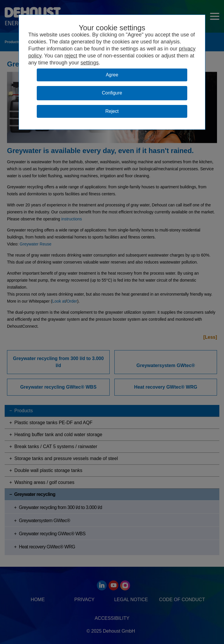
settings (90, 63)
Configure (112, 93)
